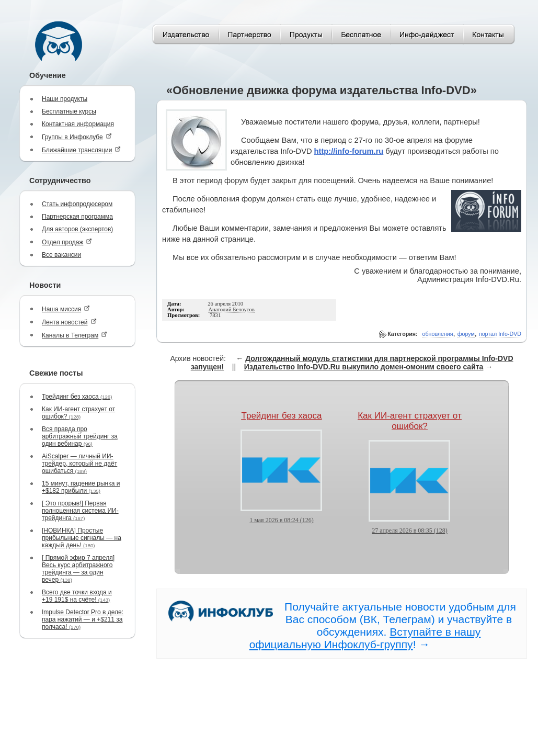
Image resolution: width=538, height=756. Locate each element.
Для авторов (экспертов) (77, 229)
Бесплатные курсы (69, 111)
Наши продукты (65, 99)
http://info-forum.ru (349, 151)
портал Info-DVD (500, 334)
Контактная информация (78, 124)
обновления (438, 334)
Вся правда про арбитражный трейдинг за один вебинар (80, 436)
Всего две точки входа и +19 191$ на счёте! (77, 596)
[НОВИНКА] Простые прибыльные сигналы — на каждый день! (82, 538)
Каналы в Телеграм (75, 335)
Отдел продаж (67, 242)
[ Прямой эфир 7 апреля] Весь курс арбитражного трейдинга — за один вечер (78, 569)
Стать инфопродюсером (77, 204)
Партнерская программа (77, 217)
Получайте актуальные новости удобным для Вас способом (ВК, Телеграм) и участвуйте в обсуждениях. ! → (383, 625)
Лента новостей (69, 322)
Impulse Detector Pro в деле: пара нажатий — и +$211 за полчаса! (83, 619)
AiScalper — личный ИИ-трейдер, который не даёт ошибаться (79, 464)
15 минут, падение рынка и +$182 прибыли (81, 487)
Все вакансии (61, 255)
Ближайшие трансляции (81, 150)
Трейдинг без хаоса (77, 397)
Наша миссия (66, 309)
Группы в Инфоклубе (77, 137)
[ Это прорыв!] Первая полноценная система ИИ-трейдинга (80, 511)
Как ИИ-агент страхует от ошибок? (78, 413)
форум (466, 334)
